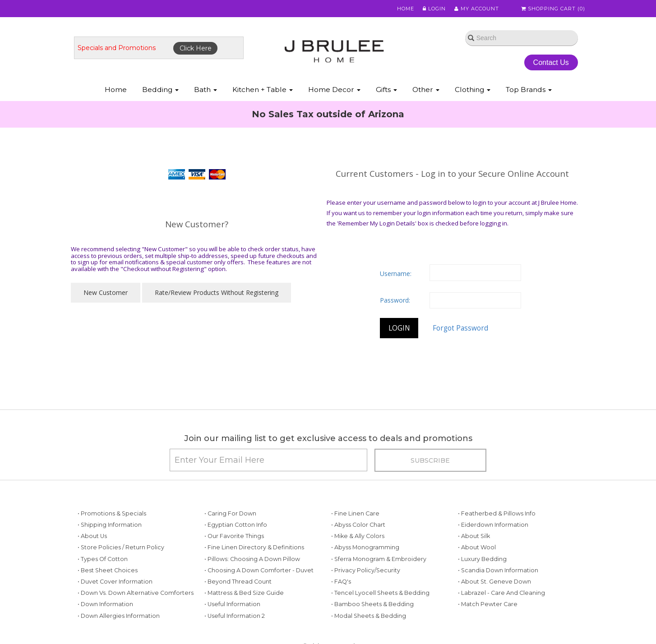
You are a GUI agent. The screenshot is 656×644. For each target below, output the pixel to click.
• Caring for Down (230, 513)
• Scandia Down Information (498, 570)
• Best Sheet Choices (108, 570)
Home (406, 9)
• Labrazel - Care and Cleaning (501, 593)
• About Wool (477, 547)
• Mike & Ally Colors (358, 536)
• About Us (92, 536)
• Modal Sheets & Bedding (369, 616)
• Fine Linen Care (355, 513)
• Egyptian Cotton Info (236, 525)
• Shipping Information (110, 525)
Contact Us (551, 62)
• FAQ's (341, 582)
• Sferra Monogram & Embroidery (379, 559)
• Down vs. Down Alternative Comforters (136, 593)
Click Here (196, 48)
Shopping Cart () (553, 9)
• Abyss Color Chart (358, 525)
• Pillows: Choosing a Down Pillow (252, 559)
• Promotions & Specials (112, 513)
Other (426, 90)
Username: (396, 274)
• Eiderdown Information (493, 525)
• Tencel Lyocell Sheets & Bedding (380, 593)
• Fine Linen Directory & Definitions (254, 547)
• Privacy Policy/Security (366, 570)
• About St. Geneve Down (494, 582)
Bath (206, 90)
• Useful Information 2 (235, 616)
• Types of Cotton (103, 559)
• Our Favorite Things (234, 536)
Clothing (473, 90)
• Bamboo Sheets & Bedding (372, 604)
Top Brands (529, 90)
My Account (477, 9)
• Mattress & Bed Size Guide (244, 593)
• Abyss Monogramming (365, 547)
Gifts (386, 90)
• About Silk (474, 536)
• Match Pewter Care (488, 604)
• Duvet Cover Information (115, 582)
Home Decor (334, 90)
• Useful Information (232, 604)
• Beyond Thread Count (238, 582)
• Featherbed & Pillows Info (497, 513)
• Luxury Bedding (482, 559)
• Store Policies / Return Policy (121, 547)
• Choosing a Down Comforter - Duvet (259, 570)
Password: (395, 300)
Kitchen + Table (263, 90)
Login (434, 9)
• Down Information (105, 604)
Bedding (160, 90)
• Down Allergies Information (119, 616)
